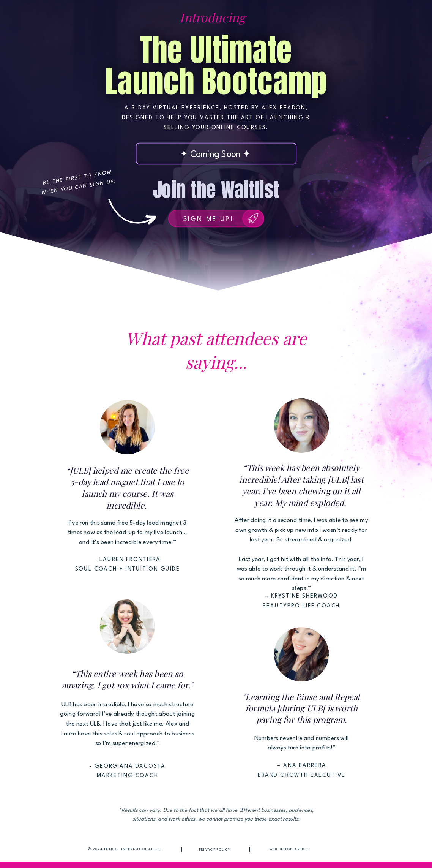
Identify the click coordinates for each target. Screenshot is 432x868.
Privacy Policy (215, 850)
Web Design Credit (289, 849)
